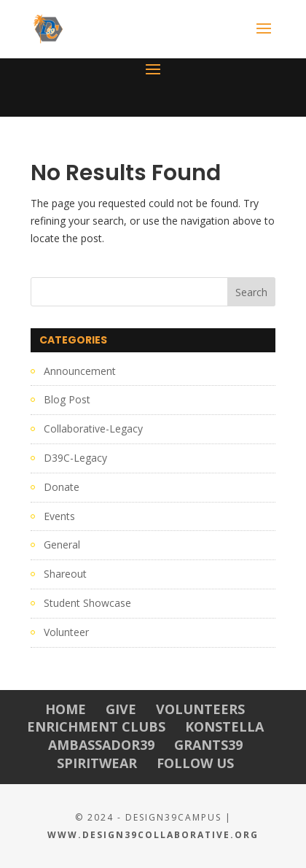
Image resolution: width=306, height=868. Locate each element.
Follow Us (195, 763)
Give (121, 709)
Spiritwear (97, 763)
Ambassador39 (101, 745)
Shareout (65, 574)
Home (66, 709)
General (62, 545)
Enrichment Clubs (96, 726)
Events (59, 516)
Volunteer (66, 632)
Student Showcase (87, 603)
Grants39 (208, 745)
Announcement (80, 371)
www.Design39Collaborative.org (153, 835)
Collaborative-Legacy (93, 429)
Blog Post (67, 399)
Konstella (224, 726)
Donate (62, 487)
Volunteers (200, 709)
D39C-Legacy (75, 458)
